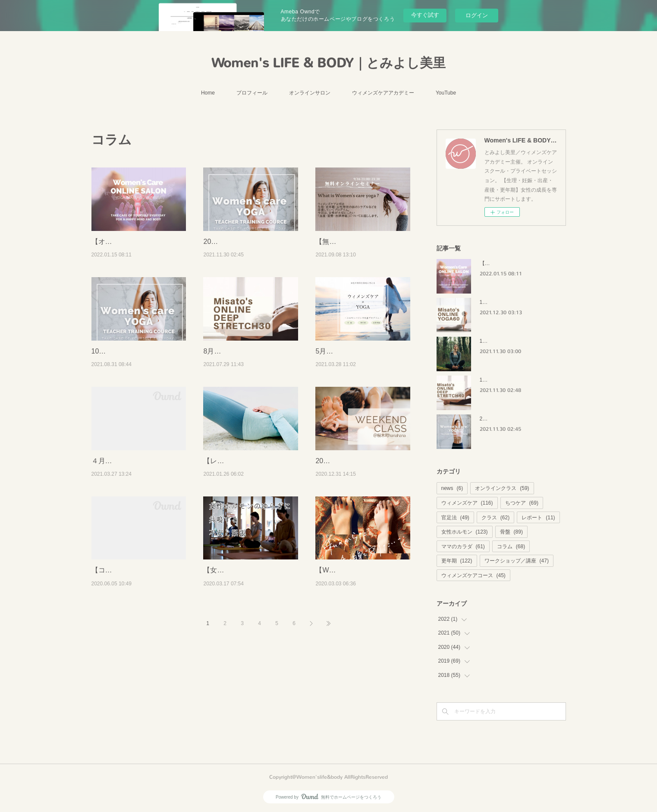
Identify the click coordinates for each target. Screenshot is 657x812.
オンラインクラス (502, 488)
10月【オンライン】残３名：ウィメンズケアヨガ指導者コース (137, 384)
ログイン (477, 15)
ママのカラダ (463, 547)
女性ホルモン (465, 532)
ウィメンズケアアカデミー (383, 93)
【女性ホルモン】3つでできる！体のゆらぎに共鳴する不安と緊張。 (248, 648)
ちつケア (522, 503)
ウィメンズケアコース (473, 575)
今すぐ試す (425, 15)
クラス (495, 518)
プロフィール (252, 93)
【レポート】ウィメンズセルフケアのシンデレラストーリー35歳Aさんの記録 (248, 516)
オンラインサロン (310, 93)
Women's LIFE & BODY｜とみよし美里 (328, 63)
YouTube (446, 93)
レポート (538, 518)
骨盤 (511, 532)
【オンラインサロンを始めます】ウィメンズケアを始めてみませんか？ (136, 253)
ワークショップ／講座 (517, 561)
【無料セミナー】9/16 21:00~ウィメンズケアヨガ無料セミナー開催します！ (361, 253)
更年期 (457, 561)
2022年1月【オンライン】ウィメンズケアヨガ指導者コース (248, 253)
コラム (511, 547)
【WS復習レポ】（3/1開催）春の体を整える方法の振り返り (360, 648)
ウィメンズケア (467, 503)
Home (208, 93)
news (452, 488)
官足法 (455, 518)
